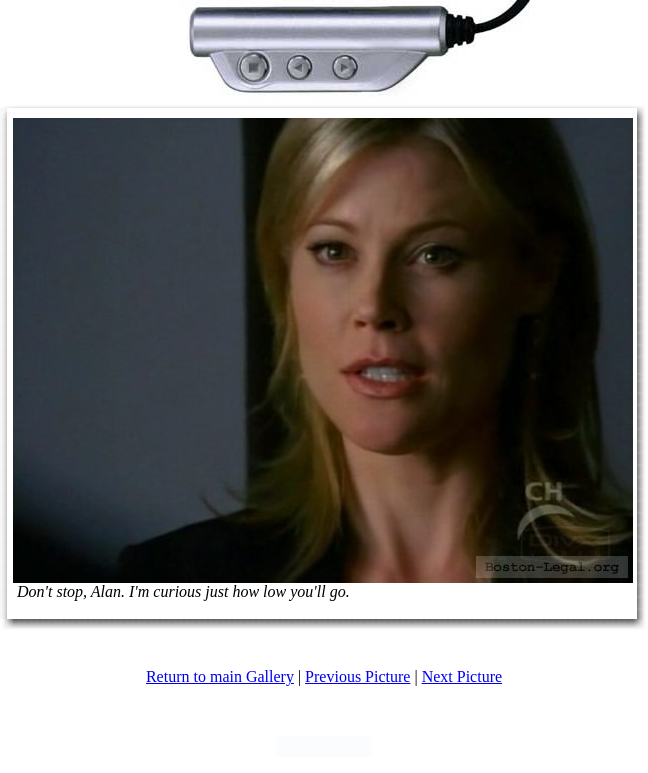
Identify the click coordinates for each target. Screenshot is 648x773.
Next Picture (462, 676)
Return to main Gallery (220, 676)
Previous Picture (357, 676)
